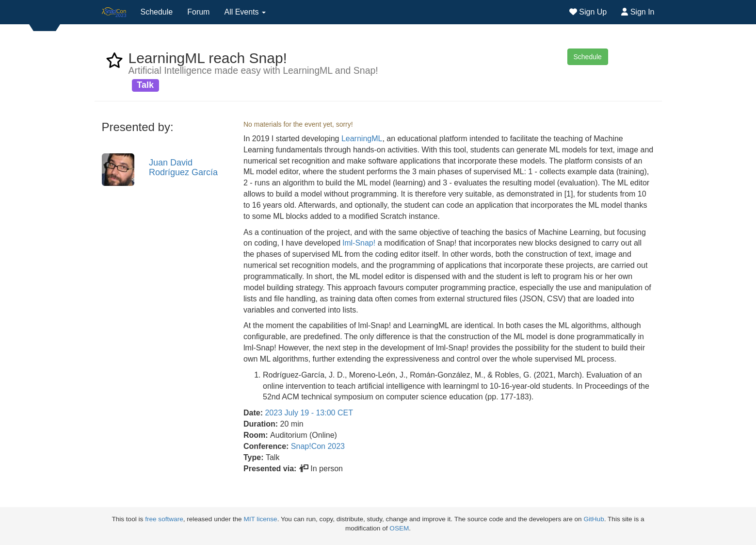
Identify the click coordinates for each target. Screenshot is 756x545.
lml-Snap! (359, 243)
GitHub (594, 519)
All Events (245, 12)
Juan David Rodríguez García (183, 167)
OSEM (399, 528)
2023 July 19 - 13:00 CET (309, 413)
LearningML (362, 139)
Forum (198, 12)
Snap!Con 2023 (318, 446)
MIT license (260, 519)
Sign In (638, 12)
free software (164, 519)
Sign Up (588, 12)
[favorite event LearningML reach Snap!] (114, 63)
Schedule (157, 12)
